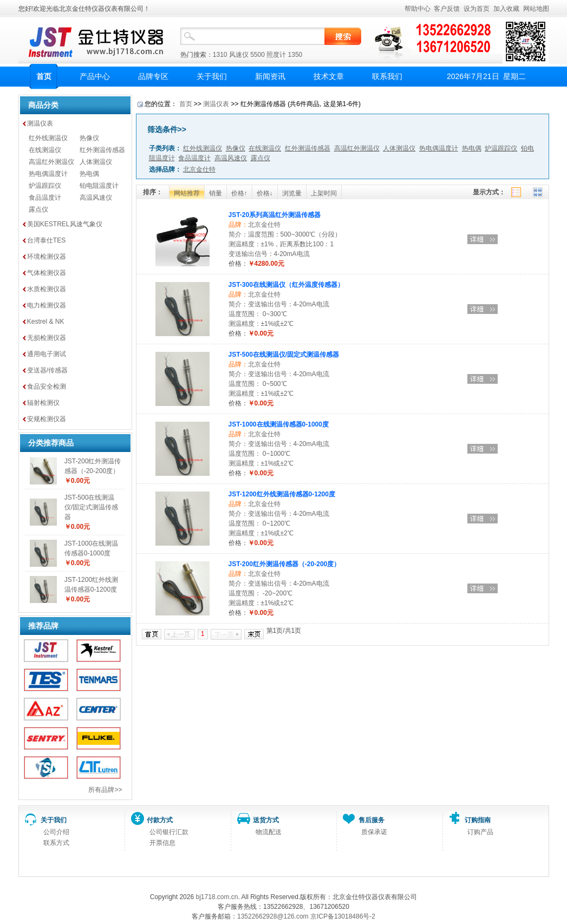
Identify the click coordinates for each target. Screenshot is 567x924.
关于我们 (212, 76)
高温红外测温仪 (51, 162)
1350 (295, 55)
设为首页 (477, 9)
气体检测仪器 (47, 273)
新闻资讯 (270, 76)
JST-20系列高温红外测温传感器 (275, 215)
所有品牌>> (105, 790)
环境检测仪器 (47, 257)
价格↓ (265, 193)
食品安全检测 (47, 386)
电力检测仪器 (47, 305)
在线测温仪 (45, 150)
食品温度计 (45, 198)
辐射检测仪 (43, 403)
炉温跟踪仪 (45, 186)
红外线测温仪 (48, 138)
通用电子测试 (47, 354)
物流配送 (269, 832)
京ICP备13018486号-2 (343, 916)
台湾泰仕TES (46, 240)
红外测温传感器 (102, 150)
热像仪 (89, 138)
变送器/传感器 (47, 370)
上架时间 (324, 193)
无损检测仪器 (47, 338)
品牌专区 (153, 76)
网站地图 (536, 9)
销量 (216, 193)
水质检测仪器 (47, 289)
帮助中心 (418, 9)
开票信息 (162, 843)
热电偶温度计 (48, 174)
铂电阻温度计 (99, 186)
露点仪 (38, 209)
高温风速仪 (96, 198)
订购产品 (480, 832)
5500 (258, 55)
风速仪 (239, 55)
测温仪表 (40, 123)
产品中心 (95, 76)
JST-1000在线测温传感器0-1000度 (279, 424)
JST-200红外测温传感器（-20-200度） (285, 564)
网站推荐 (187, 193)
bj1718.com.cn (217, 897)
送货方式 (266, 820)
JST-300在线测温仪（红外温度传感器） (286, 285)
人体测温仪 (96, 162)
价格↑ (239, 193)
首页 (44, 76)
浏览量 (292, 193)
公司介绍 (56, 832)
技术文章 (329, 76)
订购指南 (478, 820)
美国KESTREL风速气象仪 (65, 224)
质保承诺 (374, 832)
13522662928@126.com (273, 916)
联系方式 (56, 843)
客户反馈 (447, 9)
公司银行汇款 (169, 832)
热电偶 (89, 174)
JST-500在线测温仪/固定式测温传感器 (91, 507)
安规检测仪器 (47, 419)
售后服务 (372, 820)
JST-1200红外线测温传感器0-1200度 (282, 494)
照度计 (276, 55)
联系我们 (387, 76)
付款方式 (160, 820)
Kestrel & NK (46, 322)
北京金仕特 (264, 225)
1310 (220, 55)
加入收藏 (506, 9)
